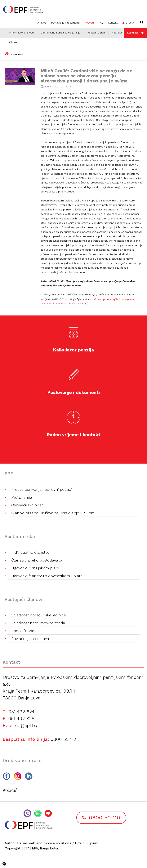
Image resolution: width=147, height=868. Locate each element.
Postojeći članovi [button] (122, 33)
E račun (130, 23)
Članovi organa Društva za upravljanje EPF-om (53, 513)
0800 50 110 (63, 739)
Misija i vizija (22, 497)
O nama (42, 23)
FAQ (101, 23)
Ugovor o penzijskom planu (36, 568)
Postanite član (96, 33)
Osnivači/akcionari (27, 505)
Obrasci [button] (14, 42)
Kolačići (11, 790)
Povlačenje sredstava (30, 639)
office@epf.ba (23, 725)
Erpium (93, 843)
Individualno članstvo (30, 552)
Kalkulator (133, 33)
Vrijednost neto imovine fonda (38, 623)
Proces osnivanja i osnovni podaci (42, 489)
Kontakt (113, 23)
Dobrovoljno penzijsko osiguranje (60, 33)
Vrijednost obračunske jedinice (39, 615)
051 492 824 (21, 712)
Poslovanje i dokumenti (65, 23)
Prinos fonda (23, 631)
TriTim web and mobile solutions (44, 843)
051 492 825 (21, 719)
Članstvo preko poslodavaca (37, 560)
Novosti (89, 23)
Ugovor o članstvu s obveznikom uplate (47, 576)
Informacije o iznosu (21, 33)
